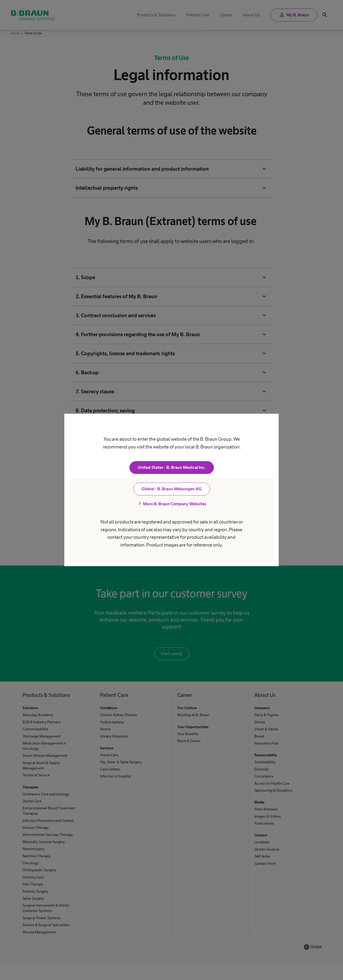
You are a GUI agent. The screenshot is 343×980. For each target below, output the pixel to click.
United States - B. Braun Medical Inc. (172, 468)
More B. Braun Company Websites (171, 504)
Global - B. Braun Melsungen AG (172, 489)
